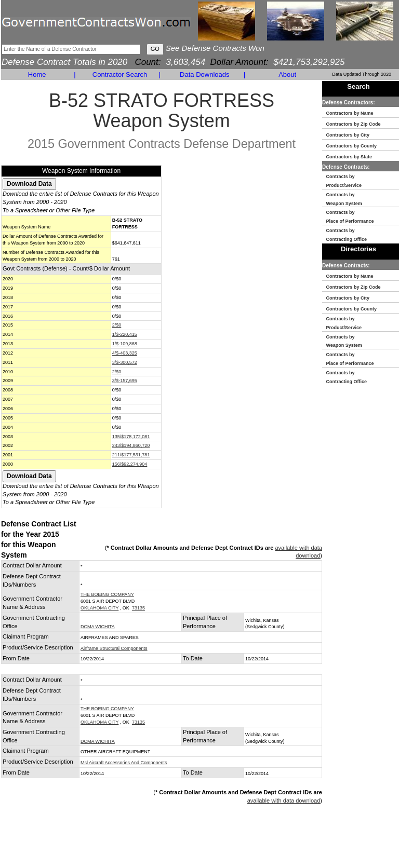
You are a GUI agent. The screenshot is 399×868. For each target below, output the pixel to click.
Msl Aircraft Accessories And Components (124, 763)
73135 (138, 608)
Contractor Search (120, 74)
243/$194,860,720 (131, 445)
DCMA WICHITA (98, 627)
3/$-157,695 (125, 381)
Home (37, 74)
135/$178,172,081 (131, 437)
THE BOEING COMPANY (107, 594)
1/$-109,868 (125, 344)
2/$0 (117, 325)
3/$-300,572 (125, 362)
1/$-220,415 (125, 334)
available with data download (284, 801)
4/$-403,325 (125, 353)
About (287, 74)
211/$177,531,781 (131, 455)
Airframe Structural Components (114, 648)
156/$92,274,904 (130, 464)
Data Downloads (204, 74)
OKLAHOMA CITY (99, 608)
